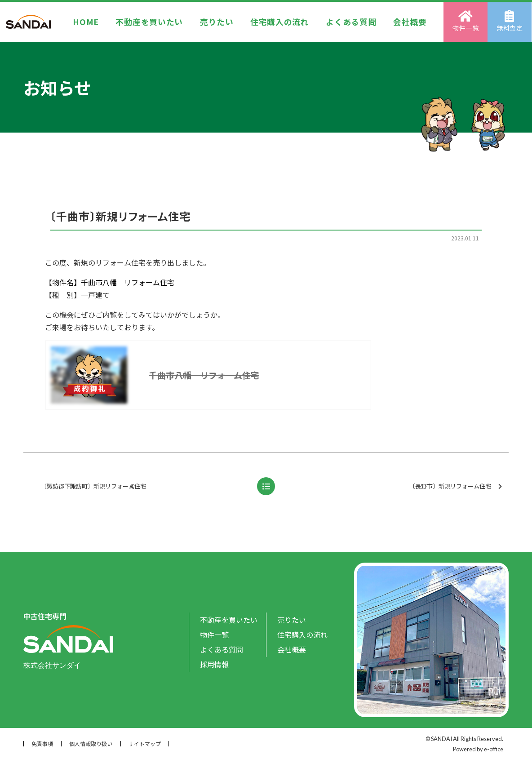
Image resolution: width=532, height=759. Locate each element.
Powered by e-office (478, 749)
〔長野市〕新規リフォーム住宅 (456, 486)
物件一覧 (466, 21)
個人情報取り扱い (91, 743)
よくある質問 (351, 22)
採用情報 (214, 664)
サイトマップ (145, 743)
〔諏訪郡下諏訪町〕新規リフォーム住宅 (132, 486)
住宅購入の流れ (280, 22)
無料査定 (510, 21)
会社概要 (410, 22)
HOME (86, 22)
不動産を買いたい (149, 22)
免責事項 (42, 743)
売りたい (216, 22)
